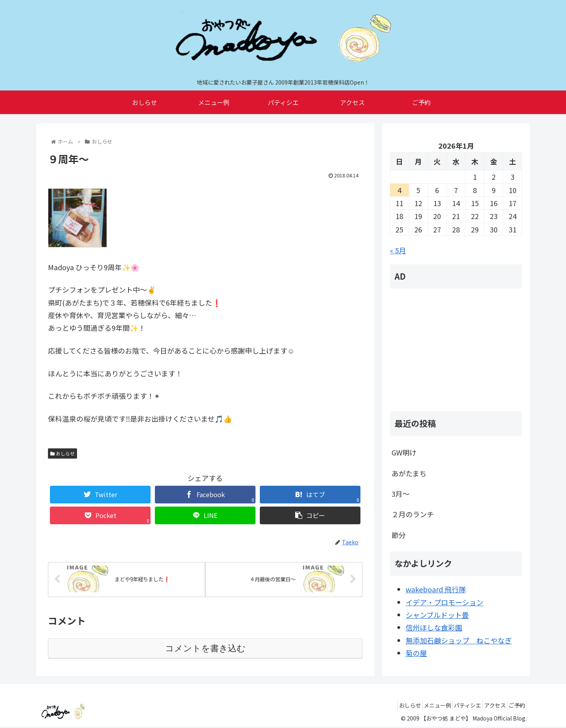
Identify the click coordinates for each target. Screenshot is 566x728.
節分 (399, 535)
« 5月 (398, 250)
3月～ (401, 494)
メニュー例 (419, 707)
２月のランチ (413, 514)
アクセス (487, 707)
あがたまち (409, 473)
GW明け (404, 452)
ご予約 (514, 707)
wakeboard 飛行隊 (436, 589)
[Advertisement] (456, 350)
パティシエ (454, 707)
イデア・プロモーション (445, 602)
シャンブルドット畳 (437, 615)
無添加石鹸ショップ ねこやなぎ (459, 640)
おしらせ (62, 453)
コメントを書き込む (205, 650)
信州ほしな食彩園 (434, 627)
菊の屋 (416, 653)
